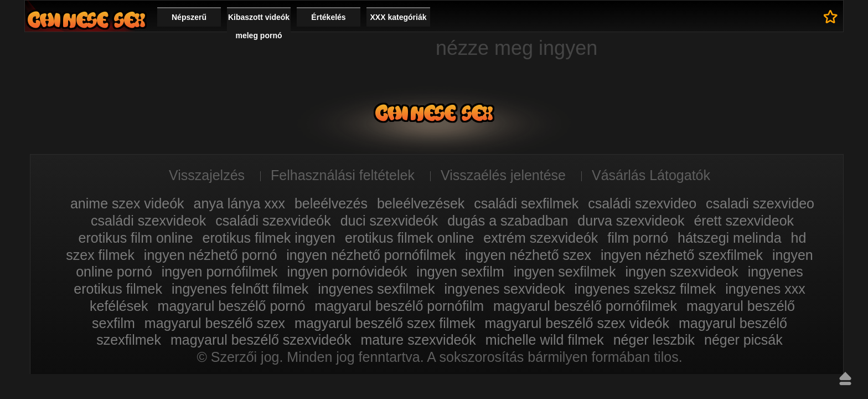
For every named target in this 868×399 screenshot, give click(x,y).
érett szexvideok (744, 221)
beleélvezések (421, 203)
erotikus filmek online (409, 238)
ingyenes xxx (765, 289)
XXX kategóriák (399, 17)
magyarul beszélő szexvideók (261, 340)
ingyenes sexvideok (504, 289)
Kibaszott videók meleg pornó (259, 26)
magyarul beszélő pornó (232, 306)
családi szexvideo (642, 203)
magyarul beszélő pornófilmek (585, 306)
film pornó (638, 238)
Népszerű (189, 17)
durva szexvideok (631, 221)
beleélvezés (331, 203)
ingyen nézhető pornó (210, 255)
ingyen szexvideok (681, 272)
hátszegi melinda (730, 238)
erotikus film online (136, 238)
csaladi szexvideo (760, 203)
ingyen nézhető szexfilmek (682, 255)
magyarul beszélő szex (215, 323)
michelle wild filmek (545, 340)
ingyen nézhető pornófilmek (371, 255)
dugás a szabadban (508, 221)
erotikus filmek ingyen (269, 238)
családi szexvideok (148, 221)
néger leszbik (654, 340)
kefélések (119, 306)
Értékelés (328, 17)
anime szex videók (127, 203)
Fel (845, 378)
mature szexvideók (418, 340)
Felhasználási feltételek (343, 175)
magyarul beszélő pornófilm (399, 306)
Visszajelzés (207, 175)
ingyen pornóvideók (347, 272)
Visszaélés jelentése (503, 175)
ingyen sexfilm (460, 272)
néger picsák (743, 340)
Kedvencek (831, 17)
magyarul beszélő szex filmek (385, 323)
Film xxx (86, 20)
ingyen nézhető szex (528, 255)
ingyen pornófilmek (220, 272)
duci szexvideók (389, 221)
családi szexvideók (273, 221)
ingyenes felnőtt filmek (240, 289)
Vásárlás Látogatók (651, 175)
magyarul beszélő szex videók (577, 323)
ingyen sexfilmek (565, 272)
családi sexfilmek (526, 203)
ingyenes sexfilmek (376, 289)
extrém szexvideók (541, 238)
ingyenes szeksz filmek (645, 289)
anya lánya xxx (239, 203)
